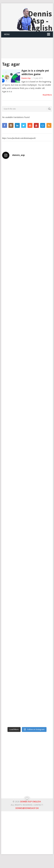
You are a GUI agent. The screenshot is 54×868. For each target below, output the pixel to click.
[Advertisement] (27, 766)
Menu (7, 34)
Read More (47, 95)
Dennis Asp (26, 78)
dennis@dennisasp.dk (27, 808)
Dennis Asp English (30, 802)
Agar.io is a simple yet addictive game (35, 72)
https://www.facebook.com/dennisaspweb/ (19, 138)
